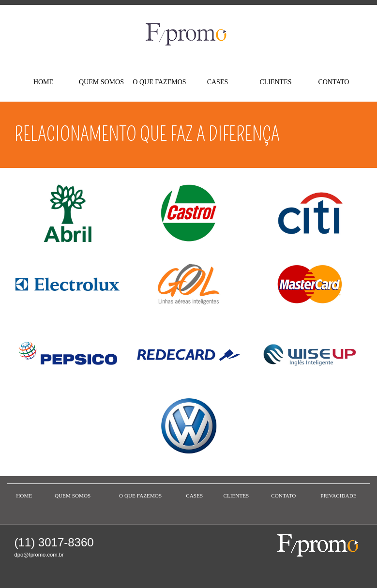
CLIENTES (275, 82)
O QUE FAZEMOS (159, 82)
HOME (43, 82)
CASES (218, 82)
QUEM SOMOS (101, 82)
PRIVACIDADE (338, 496)
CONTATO (333, 82)
